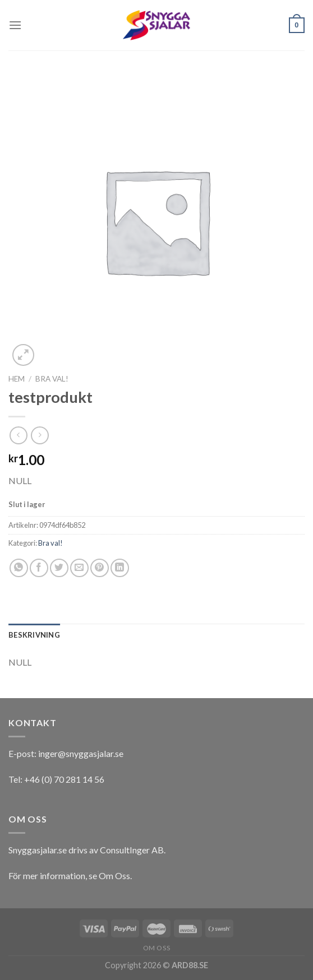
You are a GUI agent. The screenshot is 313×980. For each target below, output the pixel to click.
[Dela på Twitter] (59, 568)
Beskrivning (34, 635)
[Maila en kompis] (79, 568)
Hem (17, 379)
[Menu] (15, 25)
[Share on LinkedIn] (120, 568)
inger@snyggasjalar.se (81, 753)
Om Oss (114, 876)
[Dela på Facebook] (39, 568)
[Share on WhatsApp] (19, 568)
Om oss (157, 948)
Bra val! (52, 379)
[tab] (34, 635)
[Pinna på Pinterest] (100, 568)
